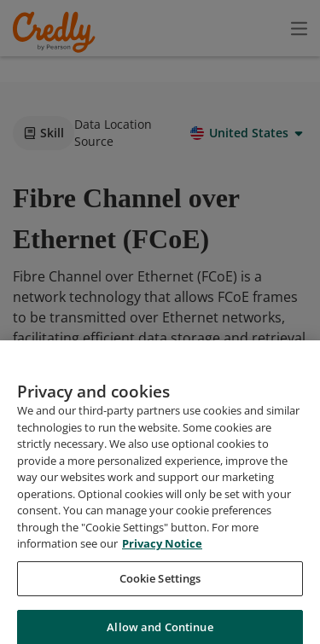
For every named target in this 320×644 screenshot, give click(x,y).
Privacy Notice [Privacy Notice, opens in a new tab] (162, 612)
